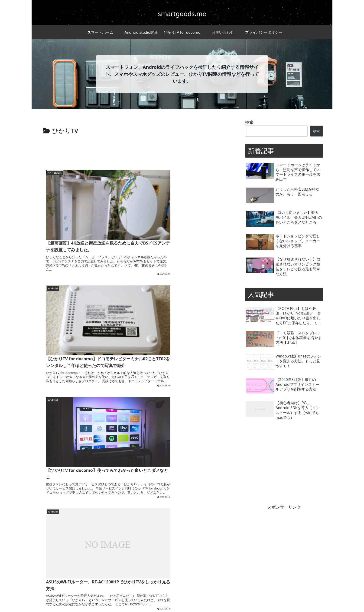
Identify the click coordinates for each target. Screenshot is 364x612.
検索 (249, 122)
